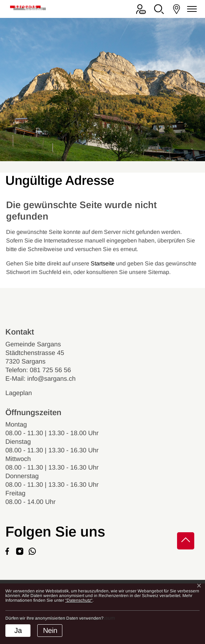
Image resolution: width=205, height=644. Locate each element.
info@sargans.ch (51, 379)
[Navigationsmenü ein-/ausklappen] (191, 9)
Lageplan (25, 393)
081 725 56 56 (50, 370)
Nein (50, 630)
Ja (18, 630)
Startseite (103, 263)
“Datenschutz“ (79, 600)
